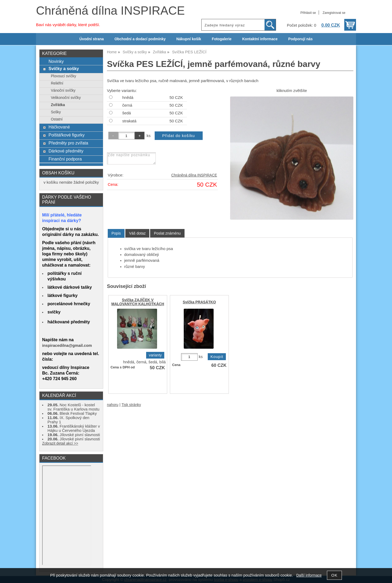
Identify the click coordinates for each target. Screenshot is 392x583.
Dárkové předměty (66, 151)
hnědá (128, 98)
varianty (155, 355)
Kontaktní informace (260, 39)
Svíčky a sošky (64, 69)
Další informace (309, 575)
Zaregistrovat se (334, 13)
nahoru (113, 405)
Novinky (56, 61)
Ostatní (57, 119)
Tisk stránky (131, 405)
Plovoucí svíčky (64, 76)
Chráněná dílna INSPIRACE (110, 11)
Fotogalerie (222, 39)
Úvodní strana (92, 39)
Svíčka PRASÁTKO (199, 302)
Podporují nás (300, 39)
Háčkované (59, 127)
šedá (127, 113)
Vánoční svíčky (63, 91)
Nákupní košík (189, 39)
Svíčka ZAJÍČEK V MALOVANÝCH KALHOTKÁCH (138, 302)
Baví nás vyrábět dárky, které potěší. (68, 25)
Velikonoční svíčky (66, 98)
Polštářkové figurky (67, 135)
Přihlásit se (308, 13)
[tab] (116, 233)
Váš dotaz (137, 233)
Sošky (56, 112)
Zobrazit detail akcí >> (60, 443)
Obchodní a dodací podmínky (140, 39)
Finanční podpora (65, 159)
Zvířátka (58, 105)
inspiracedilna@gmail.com (67, 345)
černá (127, 105)
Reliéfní (57, 83)
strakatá (129, 121)
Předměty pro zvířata (68, 143)
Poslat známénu (167, 233)
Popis (116, 233)
